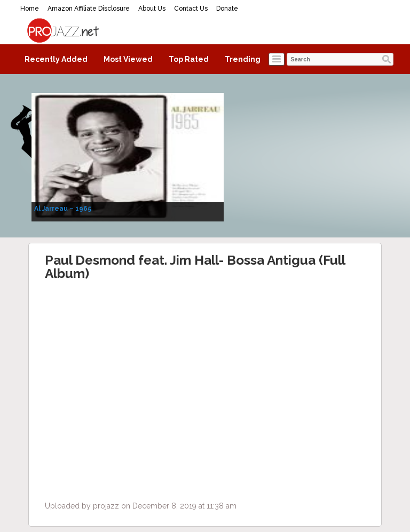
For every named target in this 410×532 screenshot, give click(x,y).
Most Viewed (128, 59)
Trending (243, 59)
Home (30, 9)
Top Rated (189, 59)
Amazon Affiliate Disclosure (89, 9)
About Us (152, 9)
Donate (227, 9)
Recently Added (56, 59)
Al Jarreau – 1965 (63, 209)
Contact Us (191, 9)
